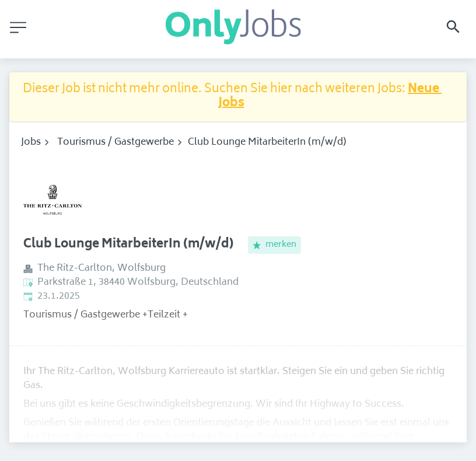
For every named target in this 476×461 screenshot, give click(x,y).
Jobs (31, 142)
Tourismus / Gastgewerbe (116, 142)
